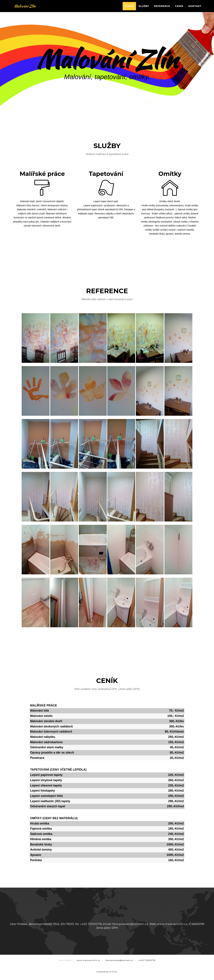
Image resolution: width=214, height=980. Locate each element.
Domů (129, 8)
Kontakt (195, 8)
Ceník (179, 8)
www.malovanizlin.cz (172, 924)
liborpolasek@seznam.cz (130, 924)
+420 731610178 (91, 924)
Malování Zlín (26, 8)
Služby (144, 8)
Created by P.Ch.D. (107, 972)
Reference (162, 8)
